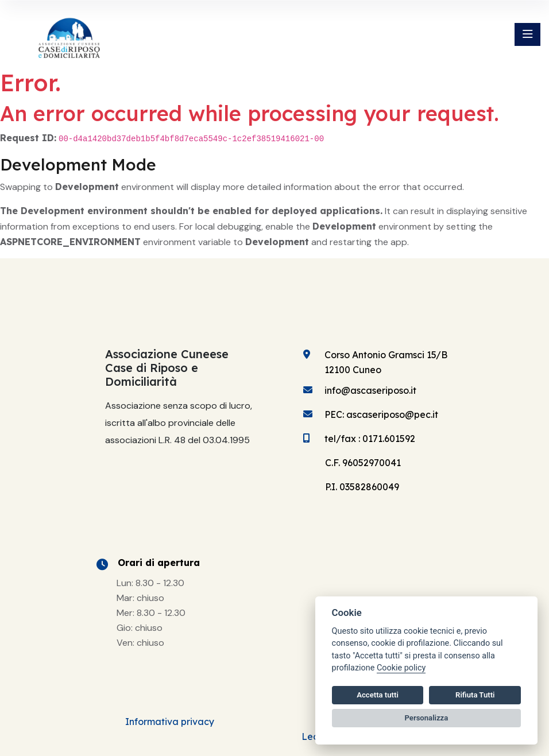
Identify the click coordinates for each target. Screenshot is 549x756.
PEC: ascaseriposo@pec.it (381, 414)
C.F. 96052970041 (363, 463)
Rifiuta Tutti (475, 695)
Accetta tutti (378, 695)
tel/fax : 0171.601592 (370, 439)
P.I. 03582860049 (362, 487)
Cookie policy (401, 668)
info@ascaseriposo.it (370, 390)
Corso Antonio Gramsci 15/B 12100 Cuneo (386, 362)
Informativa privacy (170, 722)
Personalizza (427, 718)
